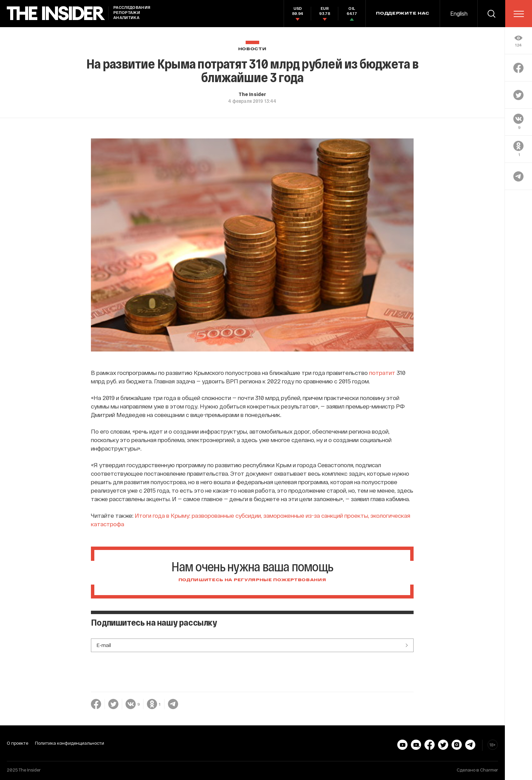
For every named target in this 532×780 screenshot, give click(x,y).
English (459, 13)
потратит (382, 373)
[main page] (56, 13)
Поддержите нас (403, 14)
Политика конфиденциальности (70, 743)
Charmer (489, 770)
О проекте (17, 743)
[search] (491, 14)
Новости (252, 49)
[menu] (519, 14)
